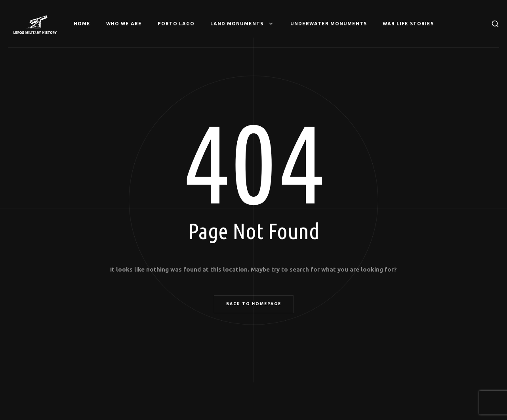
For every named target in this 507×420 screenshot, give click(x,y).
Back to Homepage (254, 304)
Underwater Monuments (329, 24)
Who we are (124, 24)
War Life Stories (408, 24)
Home (82, 24)
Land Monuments (242, 24)
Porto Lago (176, 24)
